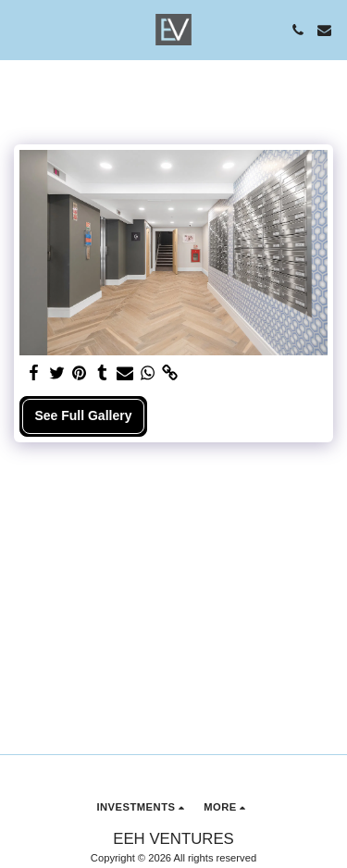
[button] (20, 30)
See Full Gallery (83, 415)
